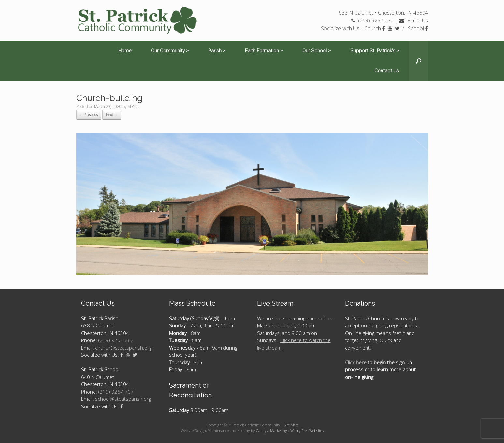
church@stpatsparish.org (123, 348)
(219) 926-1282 (372, 21)
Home (125, 51)
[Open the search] (418, 61)
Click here (356, 362)
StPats (133, 107)
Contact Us (387, 71)
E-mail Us (414, 21)
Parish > (217, 51)
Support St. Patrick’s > (375, 51)
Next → (112, 114)
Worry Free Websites (307, 430)
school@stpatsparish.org (123, 399)
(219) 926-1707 (116, 392)
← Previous (89, 114)
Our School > (317, 51)
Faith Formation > (264, 51)
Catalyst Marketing (271, 430)
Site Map (291, 425)
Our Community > (170, 51)
